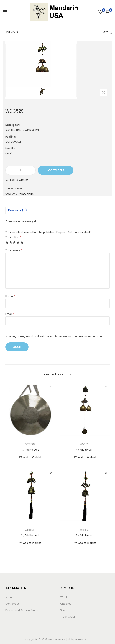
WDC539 (85, 530)
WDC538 (30, 530)
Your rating (13, 237)
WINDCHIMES (26, 194)
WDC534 (85, 444)
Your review (14, 250)
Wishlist (65, 597)
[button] (17, 180)
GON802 (30, 444)
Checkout (66, 604)
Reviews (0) (18, 210)
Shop (63, 610)
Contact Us (12, 604)
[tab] (58, 210)
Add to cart (56, 170)
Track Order (68, 617)
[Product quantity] (21, 170)
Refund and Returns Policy (22, 610)
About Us (11, 597)
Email (10, 314)
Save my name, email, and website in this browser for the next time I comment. (55, 336)
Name (10, 296)
